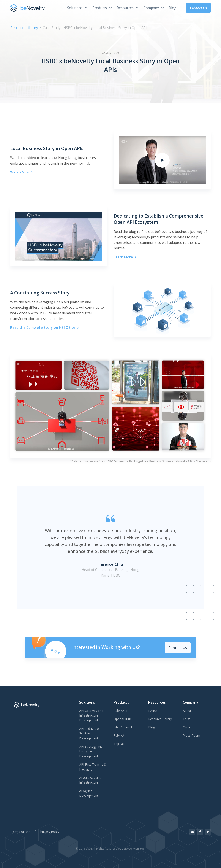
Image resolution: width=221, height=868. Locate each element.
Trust (186, 719)
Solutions (77, 8)
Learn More (125, 257)
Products (102, 8)
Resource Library (24, 28)
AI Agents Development (89, 793)
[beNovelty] (27, 8)
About (187, 711)
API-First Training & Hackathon (93, 767)
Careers (188, 727)
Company (154, 8)
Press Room (191, 735)
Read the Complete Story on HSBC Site (44, 327)
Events (153, 711)
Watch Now (21, 172)
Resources (128, 8)
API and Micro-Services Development (90, 733)
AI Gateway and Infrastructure (90, 780)
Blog (173, 8)
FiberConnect (123, 727)
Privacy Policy (50, 832)
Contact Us (198, 8)
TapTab (119, 744)
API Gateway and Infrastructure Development (91, 715)
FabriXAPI (120, 711)
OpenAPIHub (123, 719)
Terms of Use (21, 832)
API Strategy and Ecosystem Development (91, 751)
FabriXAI (119, 735)
